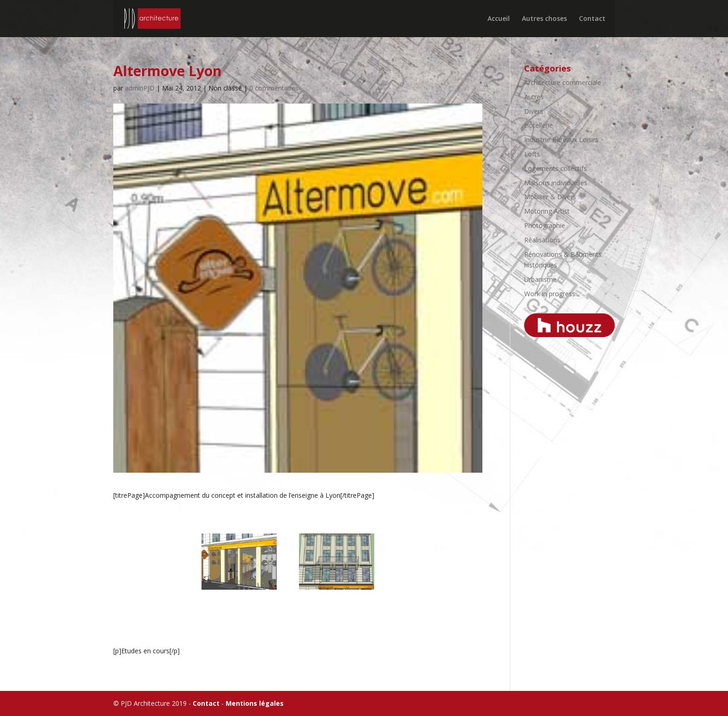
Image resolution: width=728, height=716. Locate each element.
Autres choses (544, 19)
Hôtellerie (539, 125)
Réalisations (542, 240)
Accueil (499, 19)
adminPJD (140, 88)
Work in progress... (552, 294)
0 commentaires (274, 88)
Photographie (545, 225)
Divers (534, 111)
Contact (592, 19)
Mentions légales (255, 703)
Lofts (532, 154)
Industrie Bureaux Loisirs (561, 140)
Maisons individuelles (556, 183)
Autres (534, 97)
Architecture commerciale (563, 82)
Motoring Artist (547, 211)
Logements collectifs (556, 168)
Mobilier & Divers (550, 197)
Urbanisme (540, 279)
